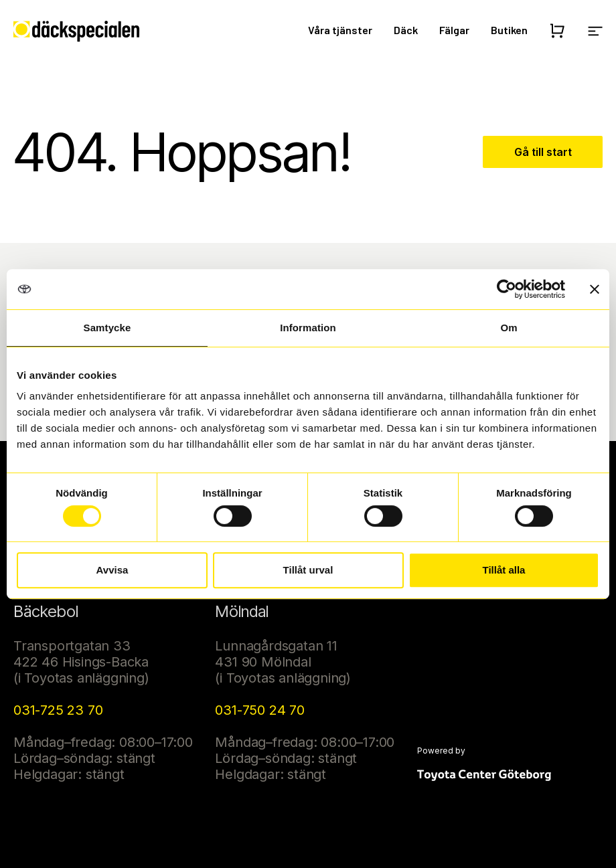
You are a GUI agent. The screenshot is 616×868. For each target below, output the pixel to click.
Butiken (509, 30)
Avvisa (112, 570)
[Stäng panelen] (595, 289)
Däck (406, 30)
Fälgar (454, 30)
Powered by (441, 751)
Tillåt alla (504, 570)
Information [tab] (308, 328)
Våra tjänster (340, 30)
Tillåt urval (308, 570)
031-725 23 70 (58, 710)
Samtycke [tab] (107, 328)
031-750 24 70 (259, 710)
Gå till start (543, 152)
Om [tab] (509, 328)
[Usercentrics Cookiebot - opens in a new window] (507, 289)
